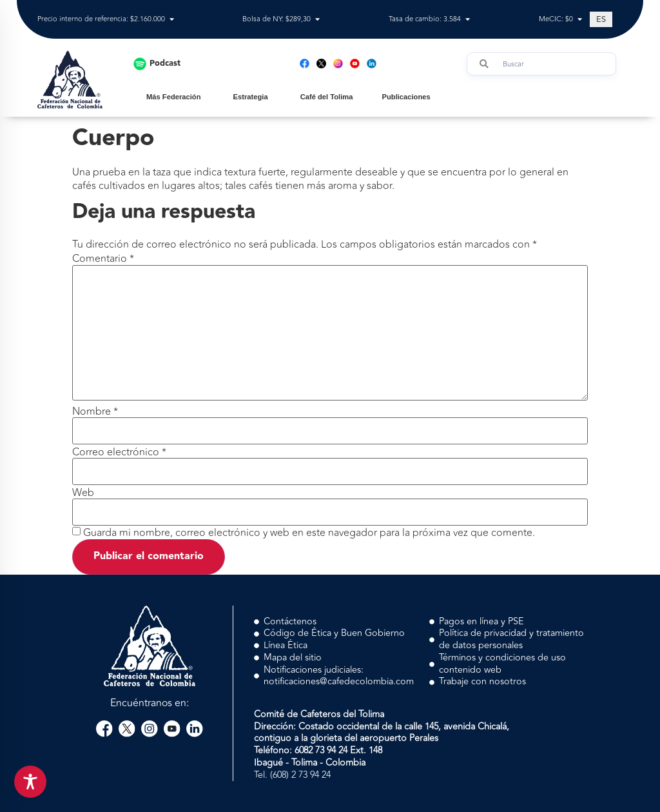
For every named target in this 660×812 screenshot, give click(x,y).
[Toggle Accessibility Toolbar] (30, 782)
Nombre (95, 411)
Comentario (103, 259)
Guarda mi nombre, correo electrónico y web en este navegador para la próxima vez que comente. (309, 533)
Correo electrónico (119, 452)
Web (83, 493)
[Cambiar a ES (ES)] (601, 19)
